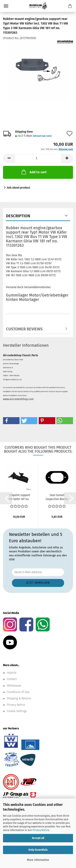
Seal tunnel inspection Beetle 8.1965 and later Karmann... (57, 497)
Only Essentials (38, 850)
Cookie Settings (17, 711)
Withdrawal (14, 686)
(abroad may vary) (42, 136)
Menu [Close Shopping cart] (6, 6)
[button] (9, 158)
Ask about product (19, 188)
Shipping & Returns (19, 698)
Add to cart (34, 172)
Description (18, 216)
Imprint (12, 673)
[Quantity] (38, 158)
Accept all (38, 838)
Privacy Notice (41, 830)
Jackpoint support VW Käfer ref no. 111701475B (19, 497)
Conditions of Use (18, 692)
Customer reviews (24, 329)
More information (38, 860)
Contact (12, 679)
